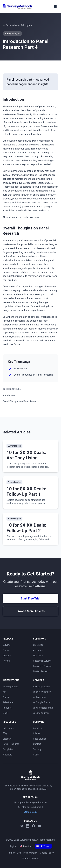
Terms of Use (14, 853)
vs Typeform (39, 697)
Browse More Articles (31, 611)
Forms (6, 650)
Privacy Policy (30, 853)
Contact (37, 744)
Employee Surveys (42, 666)
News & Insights (11, 744)
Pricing (6, 661)
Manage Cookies (30, 859)
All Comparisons (42, 687)
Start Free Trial (30, 598)
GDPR (36, 755)
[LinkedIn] (28, 826)
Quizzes (7, 656)
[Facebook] (34, 826)
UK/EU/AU (43, 846)
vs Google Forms (42, 702)
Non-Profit (38, 656)
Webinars (7, 755)
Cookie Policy (47, 853)
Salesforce (8, 702)
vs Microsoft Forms (43, 708)
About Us (38, 728)
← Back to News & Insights (17, 25)
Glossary (7, 739)
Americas (26, 846)
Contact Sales (30, 812)
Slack (5, 713)
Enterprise (38, 645)
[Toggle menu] (55, 6)
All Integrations (10, 687)
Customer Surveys (42, 661)
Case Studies (40, 739)
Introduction (9, 395)
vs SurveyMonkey (42, 692)
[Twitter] (22, 826)
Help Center (9, 728)
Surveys (7, 645)
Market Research (42, 671)
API (4, 692)
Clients (37, 733)
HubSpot (7, 708)
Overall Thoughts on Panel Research (21, 401)
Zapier (6, 697)
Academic (38, 650)
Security (37, 749)
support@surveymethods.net (31, 802)
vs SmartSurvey (41, 713)
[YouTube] (39, 826)
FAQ (5, 733)
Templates (8, 749)
